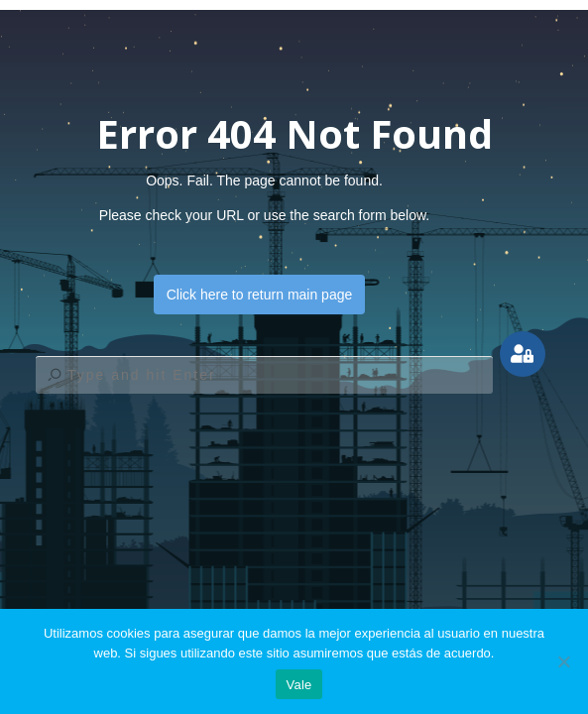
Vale (298, 685)
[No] (563, 661)
